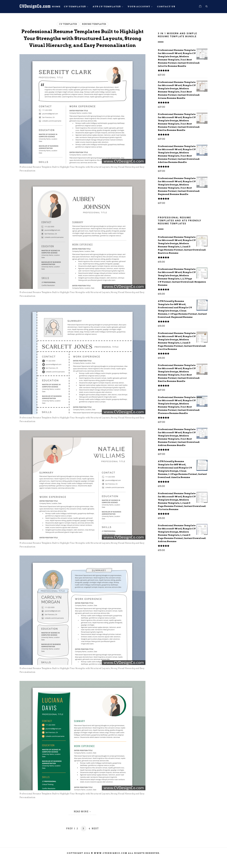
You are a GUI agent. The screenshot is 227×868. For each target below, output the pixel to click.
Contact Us (166, 6)
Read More (81, 818)
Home (56, 6)
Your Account (139, 6)
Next (95, 835)
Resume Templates (94, 24)
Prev (70, 835)
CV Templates (75, 6)
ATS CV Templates (107, 6)
